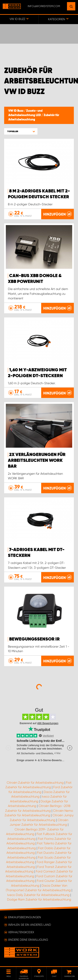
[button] (21, 131)
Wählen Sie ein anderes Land (30, 925)
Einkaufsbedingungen (25, 917)
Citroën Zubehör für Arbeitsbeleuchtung (35, 783)
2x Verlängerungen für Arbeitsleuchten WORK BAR (37, 461)
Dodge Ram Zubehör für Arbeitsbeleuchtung (39, 899)
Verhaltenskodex (21, 932)
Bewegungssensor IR (34, 639)
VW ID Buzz (16, 111)
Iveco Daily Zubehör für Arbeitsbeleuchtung (38, 895)
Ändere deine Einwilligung (28, 940)
